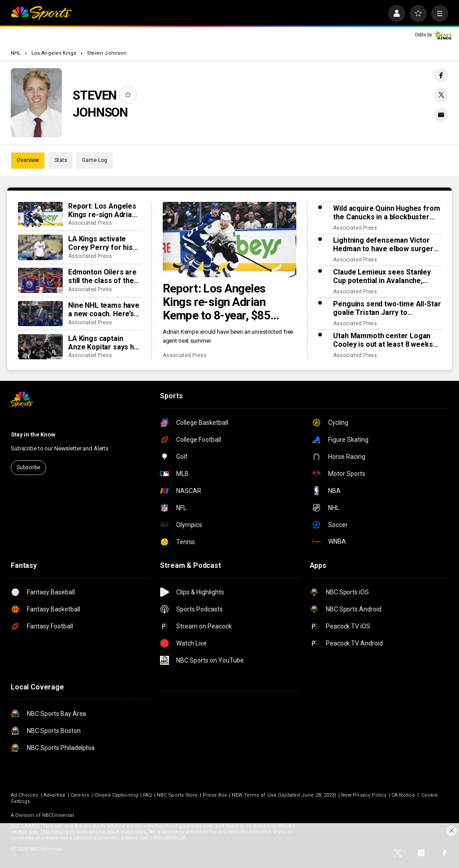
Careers (80, 795)
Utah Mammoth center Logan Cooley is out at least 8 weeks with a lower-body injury (383, 340)
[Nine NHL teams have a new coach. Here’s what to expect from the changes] (40, 314)
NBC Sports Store (177, 795)
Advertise (55, 795)
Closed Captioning (116, 795)
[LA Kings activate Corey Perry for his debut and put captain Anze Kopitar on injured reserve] (40, 247)
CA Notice (403, 795)
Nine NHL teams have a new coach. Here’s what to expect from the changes (104, 310)
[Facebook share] (441, 75)
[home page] (41, 13)
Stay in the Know (33, 434)
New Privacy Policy (364, 795)
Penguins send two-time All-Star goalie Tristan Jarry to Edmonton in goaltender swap (387, 308)
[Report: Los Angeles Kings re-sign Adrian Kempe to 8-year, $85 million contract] (230, 240)
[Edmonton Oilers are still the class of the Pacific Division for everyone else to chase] (40, 280)
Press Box (215, 795)
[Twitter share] (441, 95)
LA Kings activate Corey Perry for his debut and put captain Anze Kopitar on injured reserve (104, 243)
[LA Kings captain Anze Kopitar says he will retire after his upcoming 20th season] (40, 347)
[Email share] (441, 115)
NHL (16, 53)
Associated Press (185, 355)
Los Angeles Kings (54, 53)
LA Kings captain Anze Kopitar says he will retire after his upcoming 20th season (103, 343)
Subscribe (28, 467)
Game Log (94, 160)
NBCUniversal (58, 815)
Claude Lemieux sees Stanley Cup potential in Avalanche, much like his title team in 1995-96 (385, 276)
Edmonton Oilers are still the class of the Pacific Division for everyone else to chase (102, 276)
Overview (28, 160)
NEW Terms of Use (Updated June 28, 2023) (284, 795)
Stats (61, 160)
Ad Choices (25, 795)
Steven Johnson (107, 53)
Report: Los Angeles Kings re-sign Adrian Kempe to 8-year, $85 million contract (217, 302)
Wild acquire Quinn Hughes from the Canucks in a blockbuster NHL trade (386, 213)
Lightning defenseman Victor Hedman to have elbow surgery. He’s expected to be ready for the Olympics (385, 244)
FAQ (147, 795)
